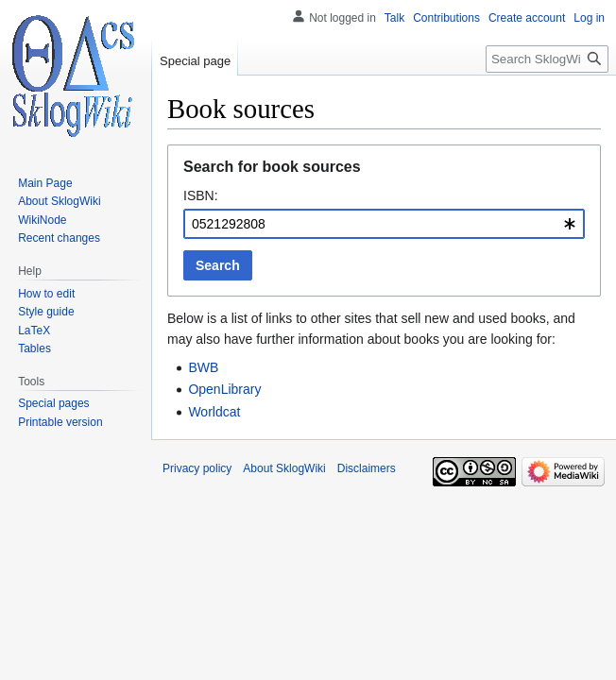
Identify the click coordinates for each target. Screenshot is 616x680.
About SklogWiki (284, 468)
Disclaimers (367, 468)
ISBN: (201, 195)
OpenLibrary (224, 389)
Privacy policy (197, 468)
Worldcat (214, 412)
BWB (203, 367)
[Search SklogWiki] (547, 59)
